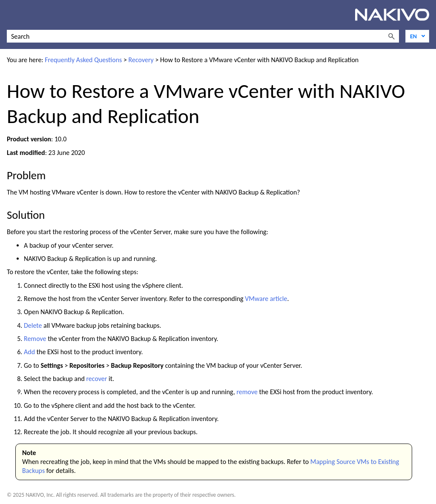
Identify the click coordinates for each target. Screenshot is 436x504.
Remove (35, 339)
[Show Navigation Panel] (11, 15)
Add (29, 352)
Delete (33, 325)
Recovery (141, 60)
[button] (391, 36)
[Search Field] (203, 36)
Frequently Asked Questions (83, 60)
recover (96, 379)
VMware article (266, 299)
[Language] (417, 36)
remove (247, 392)
